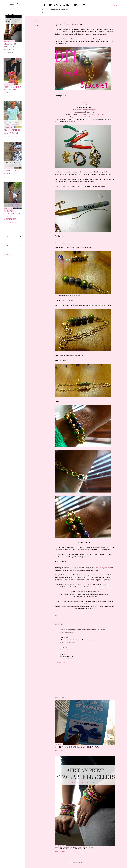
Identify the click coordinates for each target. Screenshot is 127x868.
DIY (62, 12)
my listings (15, 3)
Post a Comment (60, 663)
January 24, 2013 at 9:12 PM (67, 659)
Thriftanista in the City (63, 5)
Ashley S (63, 637)
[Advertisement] (85, 680)
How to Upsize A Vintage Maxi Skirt (12, 90)
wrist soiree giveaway (102, 568)
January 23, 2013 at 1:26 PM (67, 632)
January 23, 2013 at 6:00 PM (67, 642)
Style (57, 12)
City (65, 12)
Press (74, 12)
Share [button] (37, 21)
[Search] (114, 5)
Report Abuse (8, 255)
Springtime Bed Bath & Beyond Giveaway (77, 747)
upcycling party (92, 110)
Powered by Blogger (76, 863)
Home (44, 12)
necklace (81, 117)
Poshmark (12, 4)
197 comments (63, 750)
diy (36, 28)
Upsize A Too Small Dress (10, 172)
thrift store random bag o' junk (93, 114)
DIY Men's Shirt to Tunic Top (12, 131)
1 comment (62, 851)
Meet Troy (51, 12)
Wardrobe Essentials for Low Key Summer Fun (12, 215)
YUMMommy (64, 627)
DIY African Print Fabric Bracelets (75, 848)
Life (69, 12)
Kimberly (63, 647)
